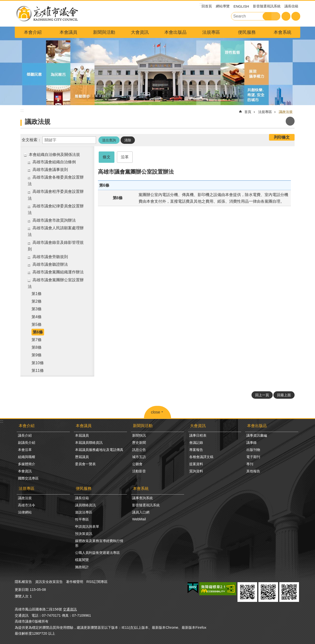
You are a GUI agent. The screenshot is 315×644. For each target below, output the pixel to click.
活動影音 (139, 471)
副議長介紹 (27, 443)
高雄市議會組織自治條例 (54, 162)
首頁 (248, 112)
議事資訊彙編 (257, 435)
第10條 (38, 363)
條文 (107, 157)
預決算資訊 (84, 534)
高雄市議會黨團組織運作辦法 (58, 272)
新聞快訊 (139, 435)
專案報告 (196, 450)
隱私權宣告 (23, 582)
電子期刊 (253, 457)
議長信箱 (291, 6)
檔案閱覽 (82, 560)
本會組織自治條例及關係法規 (54, 155)
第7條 (37, 340)
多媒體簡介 (27, 464)
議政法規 (286, 112)
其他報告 (253, 471)
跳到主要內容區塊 (3, 3)
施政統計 (82, 567)
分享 (296, 16)
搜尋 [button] (267, 16)
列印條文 (282, 137)
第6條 (38, 332)
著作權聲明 (75, 582)
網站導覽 (223, 6)
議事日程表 (198, 435)
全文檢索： (31, 140)
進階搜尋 (276, 16)
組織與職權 (27, 457)
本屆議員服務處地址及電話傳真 (99, 450)
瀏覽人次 (22, 596)
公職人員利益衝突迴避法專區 (97, 553)
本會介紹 (33, 32)
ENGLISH (241, 6)
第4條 (37, 317)
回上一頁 (262, 395)
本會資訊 (25, 471)
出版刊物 (253, 450)
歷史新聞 (139, 443)
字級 (286, 16)
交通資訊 (70, 609)
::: (2, 421)
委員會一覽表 (85, 464)
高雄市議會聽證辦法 (50, 264)
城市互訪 (139, 457)
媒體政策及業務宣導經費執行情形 (99, 543)
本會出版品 (175, 32)
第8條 (37, 347)
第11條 (38, 371)
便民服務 (247, 32)
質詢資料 (196, 471)
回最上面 (284, 395)
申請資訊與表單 (87, 527)
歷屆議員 (82, 457)
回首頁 (207, 6)
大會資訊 (140, 32)
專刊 (250, 464)
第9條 (37, 355)
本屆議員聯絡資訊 (89, 443)
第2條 (37, 301)
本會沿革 (25, 450)
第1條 (37, 294)
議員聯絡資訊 (85, 505)
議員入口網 (141, 512)
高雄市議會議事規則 (50, 170)
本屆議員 (82, 435)
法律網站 (25, 512)
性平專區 (82, 519)
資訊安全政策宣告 (49, 582)
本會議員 (68, 32)
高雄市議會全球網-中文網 (47, 14)
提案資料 (196, 464)
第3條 (37, 309)
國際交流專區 (28, 478)
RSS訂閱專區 (97, 582)
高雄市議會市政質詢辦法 (54, 220)
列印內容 (290, 121)
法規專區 (211, 32)
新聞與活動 (104, 32)
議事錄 (252, 443)
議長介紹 (25, 435)
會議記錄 (196, 443)
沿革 (125, 157)
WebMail (139, 519)
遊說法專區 (84, 512)
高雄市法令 (27, 505)
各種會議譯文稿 (201, 457)
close (155, 412)
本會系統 (283, 32)
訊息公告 (139, 450)
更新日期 (22, 590)
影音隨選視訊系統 (267, 6)
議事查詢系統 (142, 498)
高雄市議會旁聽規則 (50, 257)
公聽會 (137, 464)
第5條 (37, 324)
